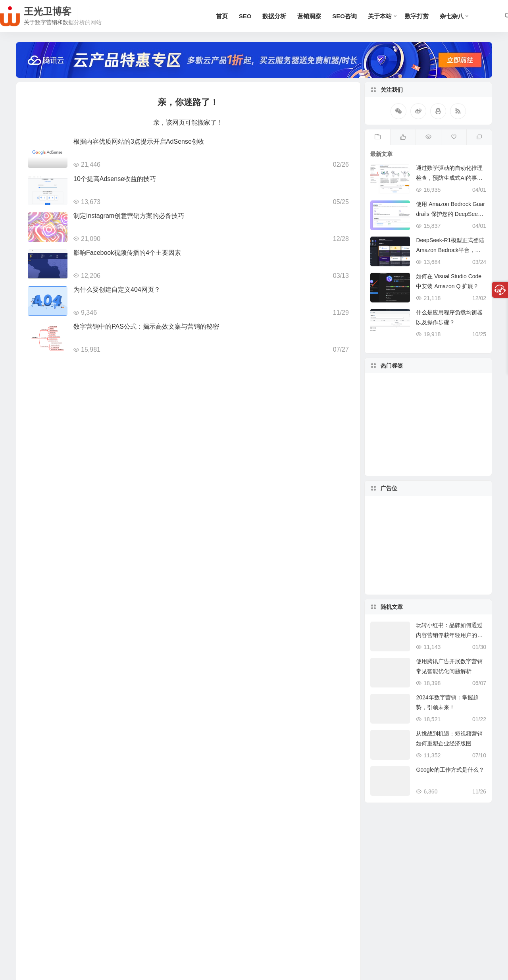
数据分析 (274, 16)
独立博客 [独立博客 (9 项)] (401, 418)
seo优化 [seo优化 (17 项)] (423, 458)
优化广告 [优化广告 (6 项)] (452, 439)
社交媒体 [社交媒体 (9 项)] (419, 414)
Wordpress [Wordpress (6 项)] (437, 424)
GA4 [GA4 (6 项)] (393, 429)
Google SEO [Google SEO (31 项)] (410, 438)
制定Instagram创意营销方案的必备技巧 (129, 216)
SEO (245, 16)
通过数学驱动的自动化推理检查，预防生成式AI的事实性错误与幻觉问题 (449, 178)
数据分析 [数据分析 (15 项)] (462, 421)
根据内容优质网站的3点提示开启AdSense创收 (139, 142)
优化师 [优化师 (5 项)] (410, 398)
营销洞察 (309, 16)
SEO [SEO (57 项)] (431, 446)
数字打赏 (417, 16)
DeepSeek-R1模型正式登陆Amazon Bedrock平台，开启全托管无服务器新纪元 (451, 250)
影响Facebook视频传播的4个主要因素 (127, 253)
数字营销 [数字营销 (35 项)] (432, 393)
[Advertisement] (428, 545)
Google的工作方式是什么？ (450, 770)
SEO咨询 (344, 16)
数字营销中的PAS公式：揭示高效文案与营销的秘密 (146, 326)
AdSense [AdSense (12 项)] (447, 407)
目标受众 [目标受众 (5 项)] (397, 407)
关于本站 (380, 16)
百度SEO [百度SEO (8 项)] (425, 401)
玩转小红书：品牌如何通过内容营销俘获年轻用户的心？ (449, 635)
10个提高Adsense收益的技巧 (115, 179)
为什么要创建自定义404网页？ (117, 290)
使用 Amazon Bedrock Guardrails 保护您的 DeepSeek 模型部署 (450, 214)
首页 (222, 16)
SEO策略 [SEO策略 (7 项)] (446, 455)
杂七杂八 (452, 16)
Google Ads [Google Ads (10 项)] (403, 448)
